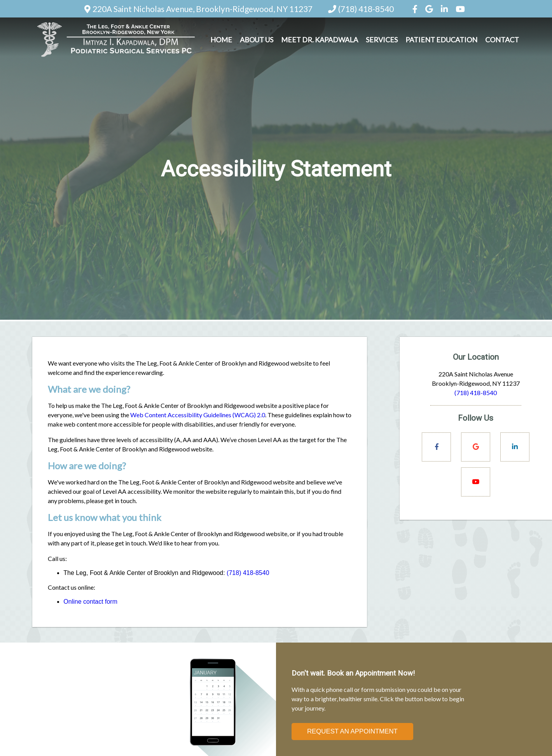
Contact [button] (502, 40)
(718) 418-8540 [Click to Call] (476, 393)
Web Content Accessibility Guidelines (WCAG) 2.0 (198, 415)
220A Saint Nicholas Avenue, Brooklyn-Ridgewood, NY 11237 (203, 9)
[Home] (116, 57)
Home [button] (221, 40)
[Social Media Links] (436, 447)
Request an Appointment (352, 731)
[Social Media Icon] (416, 9)
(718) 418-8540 (366, 9)
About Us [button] (257, 40)
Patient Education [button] (441, 40)
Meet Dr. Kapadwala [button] (320, 40)
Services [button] (382, 40)
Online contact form (90, 602)
